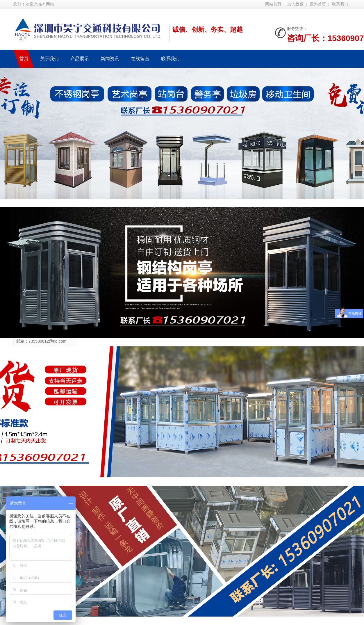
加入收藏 (295, 4)
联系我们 (340, 4)
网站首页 (273, 4)
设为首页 (318, 4)
